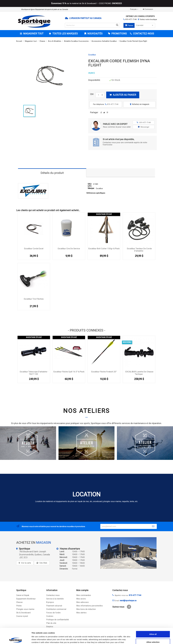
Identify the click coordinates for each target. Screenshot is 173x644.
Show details (126, 639)
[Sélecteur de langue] (134, 9)
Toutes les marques (65, 34)
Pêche (19, 606)
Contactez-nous (53, 595)
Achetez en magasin (139, 104)
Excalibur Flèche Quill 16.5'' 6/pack (69, 372)
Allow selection (153, 626)
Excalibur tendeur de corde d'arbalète (139, 250)
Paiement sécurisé (54, 606)
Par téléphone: (106, 104)
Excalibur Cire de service (69, 249)
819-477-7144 (131, 19)
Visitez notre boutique (148, 19)
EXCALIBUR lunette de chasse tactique (139, 373)
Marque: (91, 188)
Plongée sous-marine (25, 609)
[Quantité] (99, 95)
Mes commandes (84, 595)
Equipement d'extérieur (26, 599)
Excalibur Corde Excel (34, 249)
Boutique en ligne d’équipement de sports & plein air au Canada (45, 9)
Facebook (129, 607)
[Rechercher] (92, 25)
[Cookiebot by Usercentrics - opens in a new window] (16, 639)
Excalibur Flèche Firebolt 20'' (104, 372)
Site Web (43, 563)
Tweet (104, 113)
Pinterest (107, 113)
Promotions (119, 34)
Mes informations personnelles (90, 606)
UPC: (90, 186)
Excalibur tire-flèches (34, 299)
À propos (50, 602)
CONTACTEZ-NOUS (143, 34)
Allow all (153, 619)
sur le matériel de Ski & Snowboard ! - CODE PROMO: (86, 3)
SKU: (90, 184)
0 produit (145, 25)
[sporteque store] (128, 553)
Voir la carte (26, 563)
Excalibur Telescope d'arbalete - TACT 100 (34, 373)
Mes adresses (82, 602)
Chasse (19, 602)
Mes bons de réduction (86, 609)
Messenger (144, 127)
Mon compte (82, 590)
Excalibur (92, 55)
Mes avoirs (81, 599)
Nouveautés (95, 34)
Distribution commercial (56, 609)
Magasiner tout (33, 34)
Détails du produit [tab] (52, 173)
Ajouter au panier (123, 95)
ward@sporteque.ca (128, 601)
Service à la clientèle (55, 599)
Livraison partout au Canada (85, 18)
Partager (101, 113)
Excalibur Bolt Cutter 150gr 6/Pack (104, 249)
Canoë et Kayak (23, 595)
